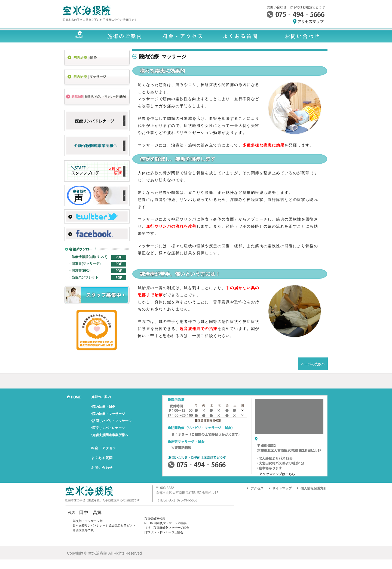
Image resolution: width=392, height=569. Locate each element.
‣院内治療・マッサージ (108, 414)
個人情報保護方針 (314, 488)
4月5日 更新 (116, 171)
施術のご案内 (101, 397)
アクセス (257, 488)
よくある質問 (102, 458)
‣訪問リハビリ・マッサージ (111, 421)
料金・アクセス (104, 448)
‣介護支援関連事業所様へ (110, 435)
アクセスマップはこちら (277, 474)
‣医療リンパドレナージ (108, 428)
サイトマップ (282, 488)
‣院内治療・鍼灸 (103, 407)
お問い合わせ (102, 468)
